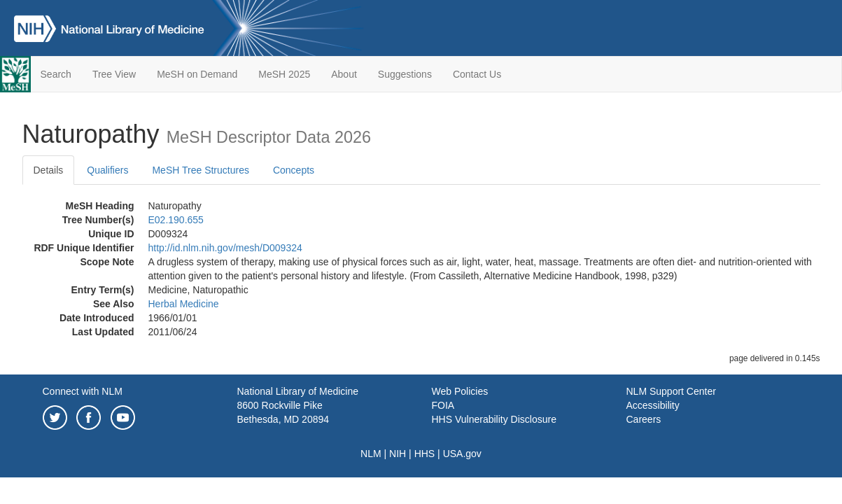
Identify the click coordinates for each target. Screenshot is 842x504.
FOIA (443, 405)
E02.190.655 (176, 220)
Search (56, 74)
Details (49, 170)
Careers (644, 419)
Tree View (114, 74)
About (344, 74)
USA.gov (462, 454)
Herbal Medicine (184, 304)
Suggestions (405, 74)
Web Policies (460, 391)
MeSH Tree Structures (201, 170)
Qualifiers (107, 170)
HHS (425, 454)
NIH (398, 454)
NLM (371, 454)
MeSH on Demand (197, 74)
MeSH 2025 (284, 74)
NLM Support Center (671, 391)
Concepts (294, 170)
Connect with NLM (83, 391)
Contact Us (477, 74)
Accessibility (653, 405)
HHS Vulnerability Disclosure (494, 419)
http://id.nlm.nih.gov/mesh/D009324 (225, 248)
